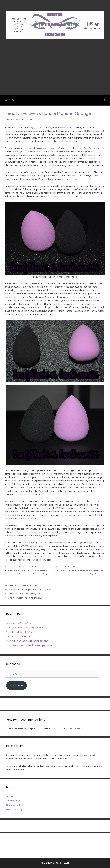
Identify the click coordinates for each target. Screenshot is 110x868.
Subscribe (17, 686)
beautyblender (15, 590)
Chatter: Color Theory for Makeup (25, 598)
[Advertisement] (55, 73)
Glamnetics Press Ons (18, 623)
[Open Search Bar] (104, 100)
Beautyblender (34, 172)
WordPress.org (14, 810)
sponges (41, 590)
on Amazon (77, 728)
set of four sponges (60, 155)
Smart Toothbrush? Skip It (21, 632)
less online (98, 131)
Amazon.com (39, 560)
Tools (34, 586)
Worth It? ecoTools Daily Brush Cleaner (28, 641)
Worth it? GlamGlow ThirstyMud (24, 594)
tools (49, 590)
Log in (9, 796)
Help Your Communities (19, 636)
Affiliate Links (15, 586)
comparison (30, 590)
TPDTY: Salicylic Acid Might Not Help (26, 628)
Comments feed (15, 805)
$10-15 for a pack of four (38, 556)
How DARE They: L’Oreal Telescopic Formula (31, 645)
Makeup (27, 586)
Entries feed (13, 801)
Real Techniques (92, 148)
